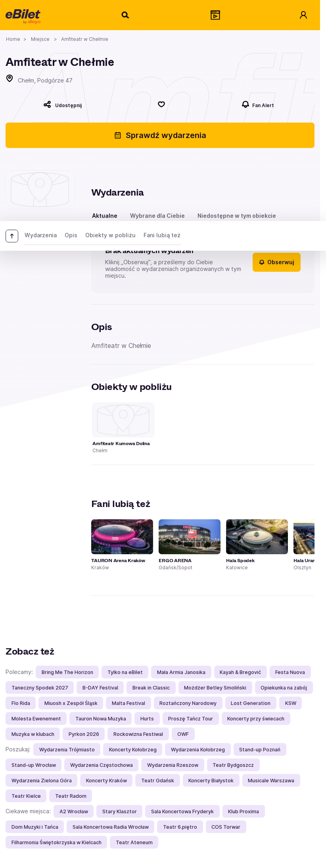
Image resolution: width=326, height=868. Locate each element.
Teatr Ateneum (134, 842)
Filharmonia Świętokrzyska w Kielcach (57, 842)
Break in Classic (151, 688)
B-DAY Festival (100, 688)
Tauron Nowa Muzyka (101, 719)
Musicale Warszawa (271, 781)
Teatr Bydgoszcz (233, 765)
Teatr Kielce (26, 796)
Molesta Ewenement (36, 719)
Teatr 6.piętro (180, 827)
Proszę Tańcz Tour (191, 719)
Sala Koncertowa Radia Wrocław (111, 827)
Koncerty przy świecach (256, 719)
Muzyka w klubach (33, 734)
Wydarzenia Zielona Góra (42, 781)
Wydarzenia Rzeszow (173, 765)
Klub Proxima (244, 811)
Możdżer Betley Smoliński (215, 688)
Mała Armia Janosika (181, 672)
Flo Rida (21, 703)
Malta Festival (128, 703)
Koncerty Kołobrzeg (133, 750)
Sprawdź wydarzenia (160, 135)
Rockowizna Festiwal (138, 734)
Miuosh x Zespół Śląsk (71, 703)
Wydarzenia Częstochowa (102, 765)
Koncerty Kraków (106, 781)
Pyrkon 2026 (84, 734)
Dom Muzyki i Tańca (35, 827)
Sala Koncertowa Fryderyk (182, 811)
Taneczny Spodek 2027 (40, 688)
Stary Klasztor (120, 811)
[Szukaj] (126, 15)
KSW (291, 703)
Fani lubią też (162, 235)
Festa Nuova (290, 672)
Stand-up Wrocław (34, 765)
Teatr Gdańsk (158, 781)
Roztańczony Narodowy (188, 703)
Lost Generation (251, 703)
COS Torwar (226, 827)
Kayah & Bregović (240, 672)
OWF (183, 734)
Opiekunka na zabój (284, 688)
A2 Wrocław (74, 811)
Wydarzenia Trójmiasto (67, 750)
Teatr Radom (71, 796)
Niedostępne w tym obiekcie (237, 216)
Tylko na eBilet (125, 672)
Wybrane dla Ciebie (157, 216)
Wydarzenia (41, 235)
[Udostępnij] (62, 104)
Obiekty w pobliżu (110, 235)
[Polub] (162, 104)
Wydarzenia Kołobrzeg (198, 750)
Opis (71, 235)
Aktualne (105, 216)
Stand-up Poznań (260, 750)
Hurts (147, 719)
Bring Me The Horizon (67, 672)
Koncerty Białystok (211, 781)
